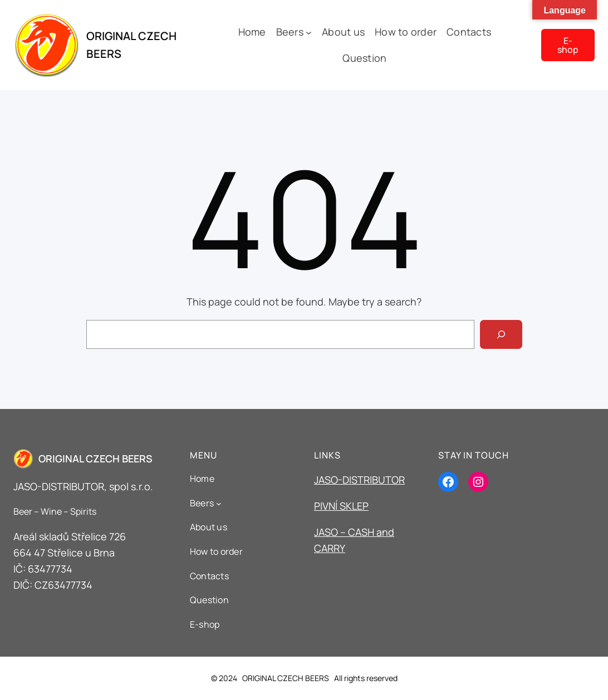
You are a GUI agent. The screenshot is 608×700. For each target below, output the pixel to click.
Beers (290, 32)
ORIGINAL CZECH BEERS (95, 459)
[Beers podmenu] (309, 32)
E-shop (568, 45)
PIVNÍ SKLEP (341, 506)
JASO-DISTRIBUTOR (359, 480)
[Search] (501, 334)
